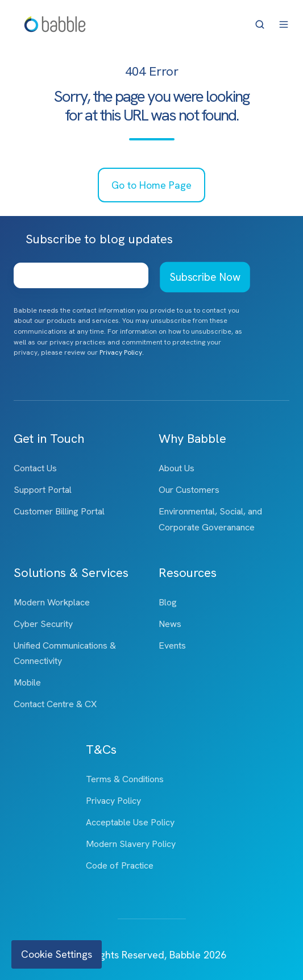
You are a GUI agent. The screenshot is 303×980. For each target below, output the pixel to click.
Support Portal (43, 490)
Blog (168, 602)
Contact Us (35, 468)
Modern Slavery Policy (131, 844)
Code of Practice (120, 865)
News (170, 624)
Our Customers (189, 490)
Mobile (27, 682)
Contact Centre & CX (55, 704)
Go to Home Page (151, 185)
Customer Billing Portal (59, 511)
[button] (260, 24)
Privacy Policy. (122, 352)
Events (172, 645)
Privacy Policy (113, 801)
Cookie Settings (57, 954)
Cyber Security (43, 624)
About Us (177, 468)
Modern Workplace (52, 602)
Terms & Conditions (125, 779)
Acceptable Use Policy (130, 822)
